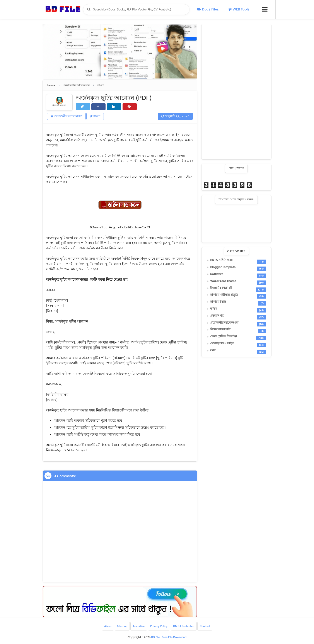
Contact (205, 626)
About (108, 626)
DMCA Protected (184, 626)
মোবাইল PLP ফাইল (222, 343)
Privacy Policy (159, 626)
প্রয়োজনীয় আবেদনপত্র (66, 116)
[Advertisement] (236, 92)
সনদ (213, 350)
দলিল (214, 309)
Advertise (139, 626)
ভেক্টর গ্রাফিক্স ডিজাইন (224, 336)
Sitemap (122, 626)
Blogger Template (223, 267)
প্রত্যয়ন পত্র (217, 316)
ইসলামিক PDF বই (221, 288)
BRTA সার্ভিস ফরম (221, 260)
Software (217, 274)
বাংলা (95, 116)
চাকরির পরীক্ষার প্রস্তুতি (224, 295)
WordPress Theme (223, 281)
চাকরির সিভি (218, 302)
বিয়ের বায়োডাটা (220, 330)
